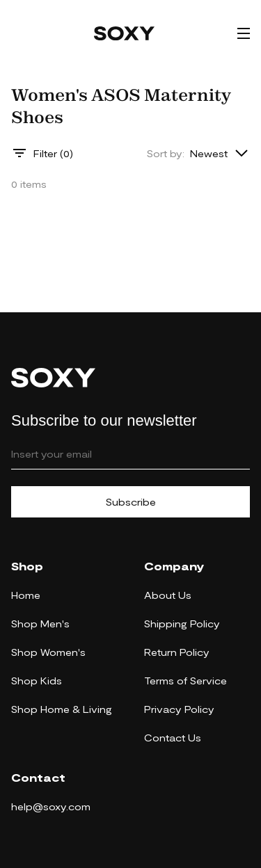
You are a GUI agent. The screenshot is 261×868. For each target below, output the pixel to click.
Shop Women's (48, 652)
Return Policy (177, 652)
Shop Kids (37, 681)
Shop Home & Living (62, 709)
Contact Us (173, 738)
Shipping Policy (182, 624)
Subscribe (131, 502)
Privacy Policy (179, 709)
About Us (168, 595)
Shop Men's (40, 624)
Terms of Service (185, 681)
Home (26, 595)
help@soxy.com (51, 806)
